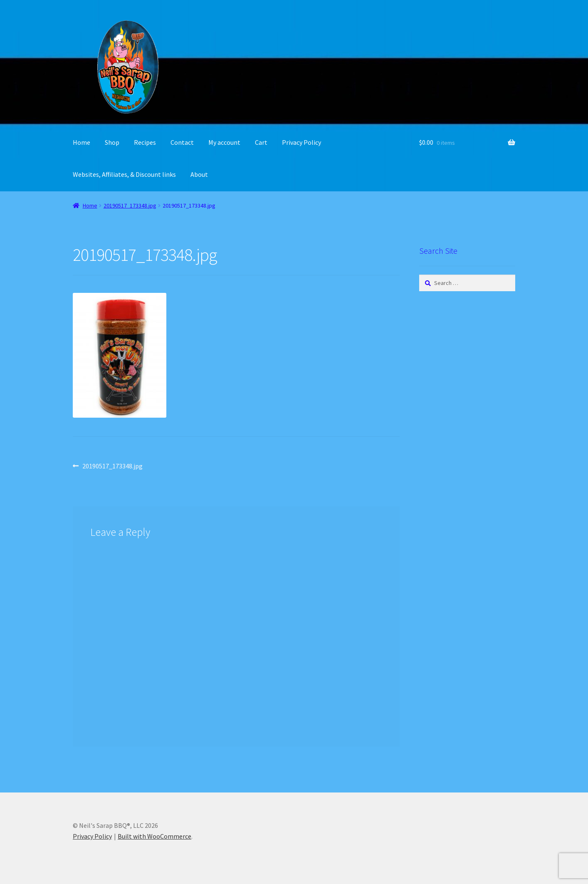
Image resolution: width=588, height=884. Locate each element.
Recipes (145, 142)
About (199, 174)
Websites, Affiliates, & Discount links (124, 174)
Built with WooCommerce (154, 836)
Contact (182, 142)
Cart (261, 142)
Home (82, 142)
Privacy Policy (301, 142)
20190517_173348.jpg (130, 206)
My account (224, 142)
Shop (112, 142)
